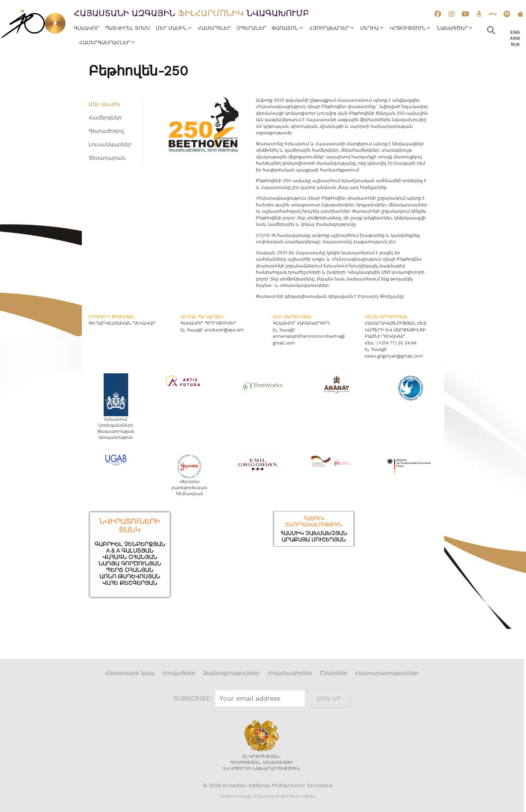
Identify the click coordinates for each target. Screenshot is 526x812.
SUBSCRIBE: (194, 698)
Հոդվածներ (179, 673)
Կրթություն (408, 28)
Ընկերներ (333, 673)
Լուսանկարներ (110, 144)
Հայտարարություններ (387, 673)
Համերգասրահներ (105, 43)
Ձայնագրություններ (231, 673)
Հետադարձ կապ (130, 673)
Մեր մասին (171, 28)
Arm (515, 38)
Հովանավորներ (290, 673)
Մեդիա (370, 28)
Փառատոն (285, 28)
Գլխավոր (87, 28)
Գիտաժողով (106, 131)
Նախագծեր (452, 28)
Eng (515, 32)
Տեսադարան (107, 158)
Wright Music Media (295, 796)
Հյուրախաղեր (329, 28)
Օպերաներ (251, 28)
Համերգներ (214, 28)
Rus (515, 44)
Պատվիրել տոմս (127, 28)
